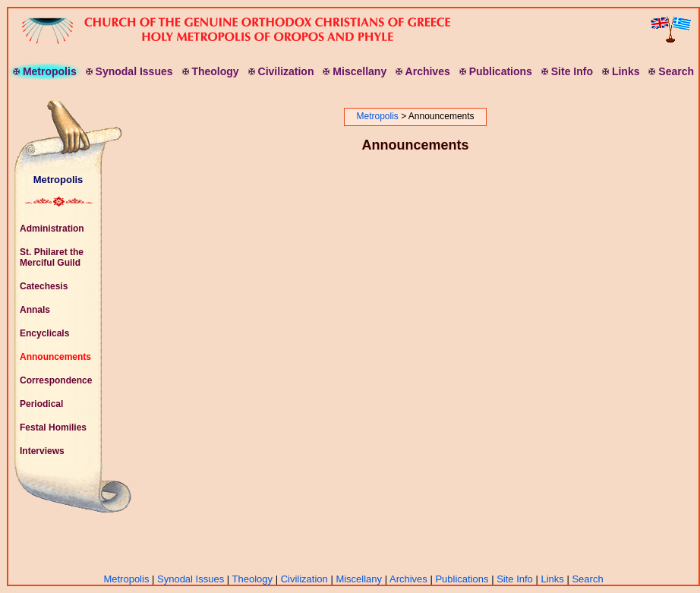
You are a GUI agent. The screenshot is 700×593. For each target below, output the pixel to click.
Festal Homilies (53, 427)
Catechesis (44, 286)
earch (671, 71)
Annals (35, 310)
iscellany (355, 71)
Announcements (55, 357)
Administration (52, 229)
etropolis (45, 71)
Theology (252, 579)
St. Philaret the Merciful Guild (52, 257)
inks (621, 71)
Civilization (304, 579)
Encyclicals (44, 333)
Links (552, 579)
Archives (408, 579)
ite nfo (567, 71)
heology (211, 71)
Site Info (515, 579)
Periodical (41, 404)
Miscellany (359, 579)
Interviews (42, 451)
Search (587, 579)
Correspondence (56, 380)
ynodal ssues (129, 71)
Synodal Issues (191, 579)
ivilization (281, 71)
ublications (496, 71)
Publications (462, 579)
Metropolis (58, 180)
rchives (423, 71)
